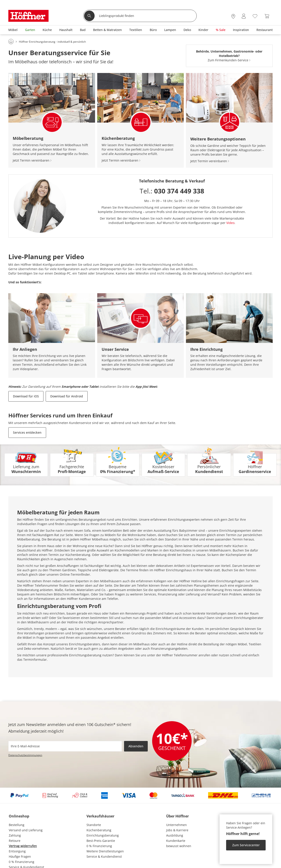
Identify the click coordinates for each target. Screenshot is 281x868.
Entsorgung (17, 851)
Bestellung (17, 825)
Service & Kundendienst (104, 856)
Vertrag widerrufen (23, 846)
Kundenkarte (176, 841)
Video (230, 223)
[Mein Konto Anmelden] (244, 16)
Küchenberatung (99, 830)
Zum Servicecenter (246, 845)
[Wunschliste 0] (255, 16)
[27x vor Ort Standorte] (233, 16)
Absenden (136, 746)
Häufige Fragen (20, 856)
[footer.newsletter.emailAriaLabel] (65, 746)
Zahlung (15, 835)
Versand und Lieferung (26, 830)
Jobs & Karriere (177, 830)
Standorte (94, 825)
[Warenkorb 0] (267, 16)
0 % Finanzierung (22, 862)
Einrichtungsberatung (103, 835)
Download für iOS (26, 396)
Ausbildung (175, 835)
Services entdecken (27, 432)
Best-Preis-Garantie (101, 841)
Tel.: (172, 191)
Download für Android (67, 396)
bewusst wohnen (179, 846)
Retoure (15, 841)
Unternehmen (177, 825)
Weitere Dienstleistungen (105, 851)
